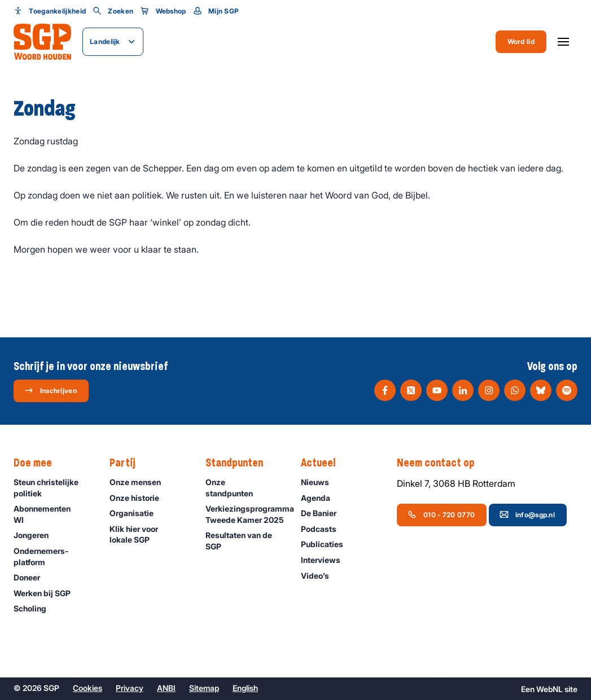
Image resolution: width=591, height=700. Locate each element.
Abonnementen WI (52, 514)
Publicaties (327, 544)
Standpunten (240, 463)
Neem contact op (441, 463)
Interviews (326, 560)
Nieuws (320, 482)
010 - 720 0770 (441, 514)
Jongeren (36, 535)
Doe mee (38, 463)
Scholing (35, 608)
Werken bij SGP (47, 593)
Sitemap (204, 688)
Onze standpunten (244, 487)
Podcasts (324, 529)
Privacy (130, 688)
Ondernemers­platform (52, 556)
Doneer (32, 577)
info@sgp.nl (527, 514)
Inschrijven (51, 390)
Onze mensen (140, 482)
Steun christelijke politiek (52, 487)
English (245, 688)
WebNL (550, 689)
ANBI (166, 688)
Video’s (320, 576)
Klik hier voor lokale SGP (148, 534)
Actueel (324, 463)
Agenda (321, 498)
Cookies (87, 688)
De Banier (324, 513)
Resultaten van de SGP (244, 540)
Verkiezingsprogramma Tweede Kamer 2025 (248, 514)
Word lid (521, 41)
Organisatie (137, 513)
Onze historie (139, 498)
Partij (128, 463)
